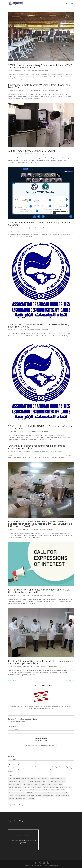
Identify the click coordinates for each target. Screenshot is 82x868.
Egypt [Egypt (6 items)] (57, 787)
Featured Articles (44, 451)
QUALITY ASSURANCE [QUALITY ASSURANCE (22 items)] (32, 793)
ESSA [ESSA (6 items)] (70, 787)
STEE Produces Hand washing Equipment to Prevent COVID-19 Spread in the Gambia (41, 66)
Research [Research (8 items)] (58, 793)
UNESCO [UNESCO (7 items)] (17, 796)
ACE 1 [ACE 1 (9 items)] (24, 781)
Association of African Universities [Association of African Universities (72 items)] (18, 787)
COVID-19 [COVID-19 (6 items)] (46, 787)
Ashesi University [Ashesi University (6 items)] (58, 784)
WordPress (54, 866)
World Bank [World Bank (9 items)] (32, 798)
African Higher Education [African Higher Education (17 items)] (15, 784)
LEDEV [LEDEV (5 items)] (58, 790)
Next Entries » (70, 681)
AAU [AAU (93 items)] (10, 779)
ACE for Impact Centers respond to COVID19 (32, 151)
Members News (45, 228)
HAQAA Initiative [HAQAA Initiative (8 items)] (13, 790)
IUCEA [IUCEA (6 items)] (53, 790)
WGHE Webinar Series (51, 90)
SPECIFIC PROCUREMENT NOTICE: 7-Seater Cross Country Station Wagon (40, 427)
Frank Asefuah (14, 330)
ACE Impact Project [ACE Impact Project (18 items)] (40, 781)
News (46, 71)
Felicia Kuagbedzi (15, 228)
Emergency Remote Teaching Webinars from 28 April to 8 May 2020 (39, 86)
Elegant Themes (37, 866)
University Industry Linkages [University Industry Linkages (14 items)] (62, 796)
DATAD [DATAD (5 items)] (52, 787)
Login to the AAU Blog (16, 821)
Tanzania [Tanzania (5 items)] (11, 796)
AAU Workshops (36, 90)
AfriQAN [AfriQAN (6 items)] (50, 784)
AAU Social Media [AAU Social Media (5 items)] (55, 779)
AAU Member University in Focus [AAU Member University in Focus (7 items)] (21, 779)
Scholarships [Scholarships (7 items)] (65, 793)
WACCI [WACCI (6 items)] (25, 798)
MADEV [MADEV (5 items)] (63, 790)
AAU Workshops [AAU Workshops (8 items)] (13, 781)
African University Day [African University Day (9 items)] (40, 784)
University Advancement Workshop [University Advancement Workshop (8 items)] (44, 796)
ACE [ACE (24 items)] (20, 781)
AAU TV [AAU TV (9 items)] (63, 779)
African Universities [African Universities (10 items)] (28, 784)
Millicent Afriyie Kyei (16, 71)
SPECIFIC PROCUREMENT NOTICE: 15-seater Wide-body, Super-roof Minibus (39, 325)
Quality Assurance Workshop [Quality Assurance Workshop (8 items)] (46, 793)
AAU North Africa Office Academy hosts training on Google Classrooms (40, 224)
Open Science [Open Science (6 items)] (12, 793)
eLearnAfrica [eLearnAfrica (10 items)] (63, 787)
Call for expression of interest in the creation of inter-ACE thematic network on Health (39, 591)
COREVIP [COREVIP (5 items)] (39, 787)
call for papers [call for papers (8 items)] (32, 787)
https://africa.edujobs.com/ (36, 706)
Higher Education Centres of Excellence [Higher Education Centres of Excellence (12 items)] (39, 790)
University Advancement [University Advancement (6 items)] (28, 796)
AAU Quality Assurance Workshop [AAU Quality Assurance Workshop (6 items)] (40, 779)
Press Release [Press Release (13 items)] (21, 793)
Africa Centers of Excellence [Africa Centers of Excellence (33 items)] (58, 781)
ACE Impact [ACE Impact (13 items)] (30, 781)
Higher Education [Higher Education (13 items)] (23, 790)
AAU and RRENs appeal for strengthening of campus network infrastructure (37, 447)
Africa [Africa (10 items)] (48, 781)
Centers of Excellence (38, 71)
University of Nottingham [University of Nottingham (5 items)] (15, 798)
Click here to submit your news (17, 722)
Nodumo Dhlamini (15, 90)
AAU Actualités (34, 451)
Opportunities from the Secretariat (38, 330)
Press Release (58, 451)
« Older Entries (12, 681)
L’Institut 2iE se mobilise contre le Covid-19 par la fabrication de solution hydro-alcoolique (41, 662)
